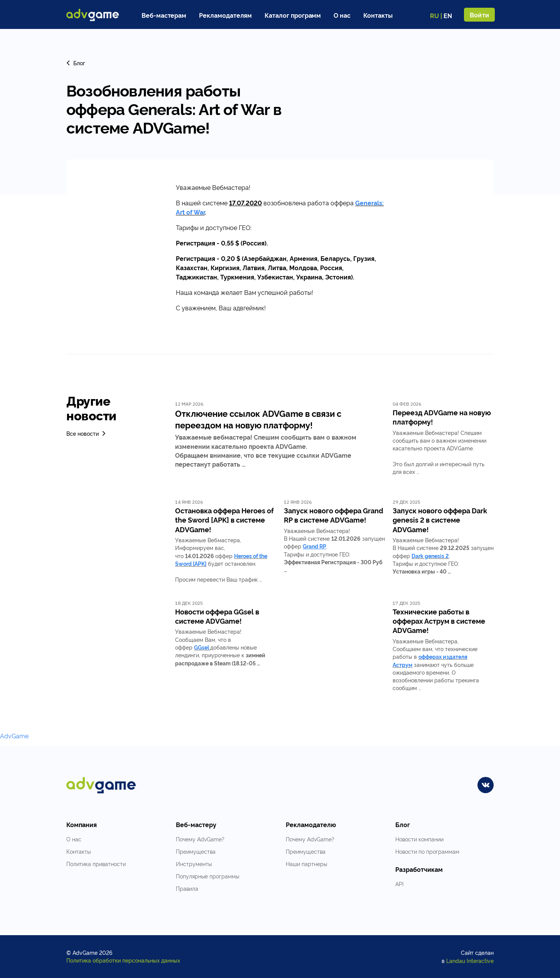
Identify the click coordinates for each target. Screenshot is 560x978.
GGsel (202, 647)
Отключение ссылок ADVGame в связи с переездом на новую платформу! (258, 419)
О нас (342, 15)
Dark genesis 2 (430, 556)
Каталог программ (293, 15)
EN (448, 15)
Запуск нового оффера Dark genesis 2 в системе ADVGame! (440, 520)
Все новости (87, 433)
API (399, 884)
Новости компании (419, 839)
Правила (187, 888)
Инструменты (194, 864)
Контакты (378, 15)
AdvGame (14, 736)
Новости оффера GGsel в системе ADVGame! (217, 616)
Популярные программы (207, 876)
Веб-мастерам (164, 15)
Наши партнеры (306, 864)
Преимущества (196, 851)
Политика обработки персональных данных (123, 960)
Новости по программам (427, 851)
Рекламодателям (225, 15)
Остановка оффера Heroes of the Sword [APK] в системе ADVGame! (224, 520)
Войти (479, 15)
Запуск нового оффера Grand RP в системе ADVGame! (334, 515)
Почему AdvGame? (200, 839)
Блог (76, 63)
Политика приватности (96, 864)
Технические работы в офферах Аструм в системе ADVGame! (439, 621)
